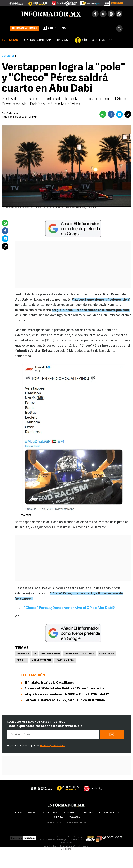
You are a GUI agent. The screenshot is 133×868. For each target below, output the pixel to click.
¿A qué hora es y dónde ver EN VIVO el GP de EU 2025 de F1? (67, 695)
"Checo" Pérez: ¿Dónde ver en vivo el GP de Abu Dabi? (69, 608)
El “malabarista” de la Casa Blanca (49, 683)
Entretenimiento (109, 813)
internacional (50, 813)
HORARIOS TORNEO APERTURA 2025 (44, 40)
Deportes (8, 56)
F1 (35, 654)
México (32, 813)
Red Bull (22, 660)
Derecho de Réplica (71, 846)
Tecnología (87, 813)
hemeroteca (54, 823)
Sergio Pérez (107, 654)
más (67, 28)
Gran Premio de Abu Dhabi (80, 654)
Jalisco (18, 813)
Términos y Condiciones (52, 746)
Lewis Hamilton (65, 660)
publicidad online (76, 823)
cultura (58, 817)
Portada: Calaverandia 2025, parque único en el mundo (65, 700)
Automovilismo (50, 654)
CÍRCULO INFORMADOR (98, 40)
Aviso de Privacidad (52, 846)
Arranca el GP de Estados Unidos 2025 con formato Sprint (67, 689)
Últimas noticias (25, 28)
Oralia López (13, 113)
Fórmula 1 (23, 654)
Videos (50, 28)
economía (74, 817)
